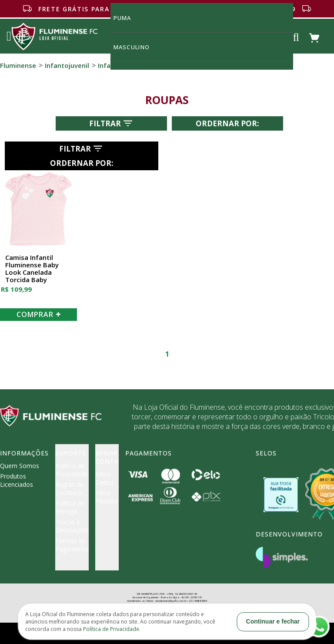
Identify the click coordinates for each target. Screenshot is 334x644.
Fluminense (18, 65)
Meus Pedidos (107, 497)
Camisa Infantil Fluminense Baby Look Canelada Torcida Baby (32, 269)
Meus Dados (105, 478)
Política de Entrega (70, 507)
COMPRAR (39, 314)
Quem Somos (20, 466)
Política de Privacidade (71, 470)
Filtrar (112, 123)
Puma (127, 18)
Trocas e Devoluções (72, 526)
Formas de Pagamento (72, 545)
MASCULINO (137, 47)
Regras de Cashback (69, 489)
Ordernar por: (227, 123)
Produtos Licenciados (17, 480)
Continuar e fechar (273, 621)
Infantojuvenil (67, 65)
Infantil (109, 65)
